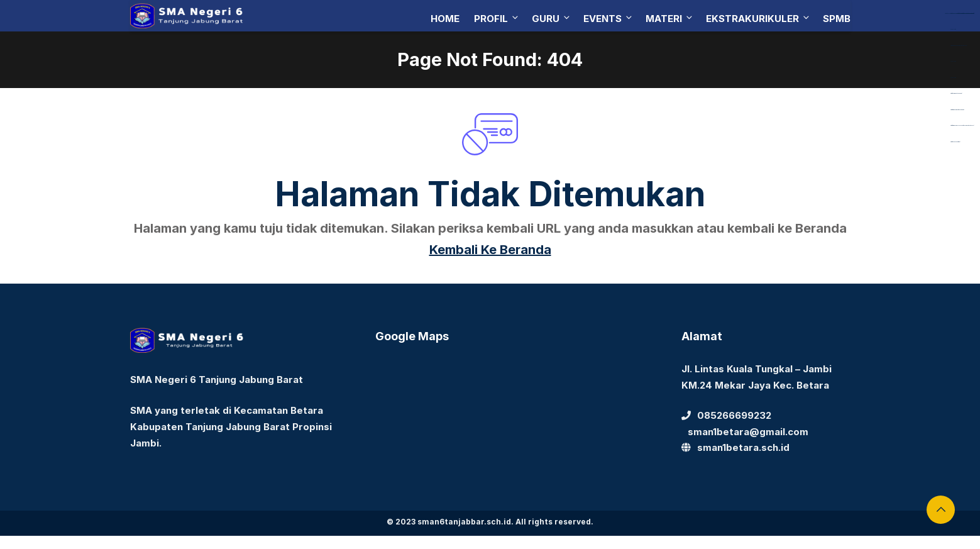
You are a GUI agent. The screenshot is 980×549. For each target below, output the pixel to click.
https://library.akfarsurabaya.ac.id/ (957, 14)
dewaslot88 (953, 29)
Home (445, 19)
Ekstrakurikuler (758, 19)
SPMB (837, 19)
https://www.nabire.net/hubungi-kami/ (957, 110)
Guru (552, 19)
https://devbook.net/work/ (955, 142)
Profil (497, 19)
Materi (670, 19)
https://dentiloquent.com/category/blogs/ (959, 46)
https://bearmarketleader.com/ (956, 93)
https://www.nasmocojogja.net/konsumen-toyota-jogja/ (962, 125)
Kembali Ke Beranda (490, 250)
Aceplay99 (953, 61)
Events (608, 19)
